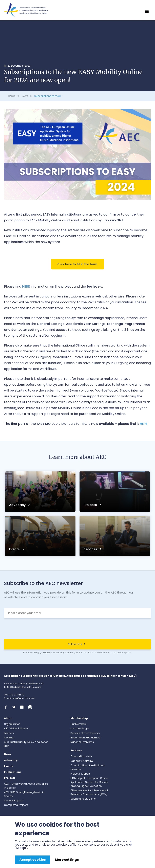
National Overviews (82, 742)
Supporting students (83, 799)
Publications (13, 772)
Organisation (12, 724)
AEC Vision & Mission (17, 728)
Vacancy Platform (82, 761)
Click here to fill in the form (78, 264)
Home (12, 96)
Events (15, 549)
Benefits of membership (85, 733)
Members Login (80, 728)
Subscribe (75, 644)
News (25, 96)
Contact (9, 738)
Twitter (15, 707)
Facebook (7, 707)
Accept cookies (32, 860)
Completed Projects (16, 805)
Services (91, 549)
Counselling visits (81, 756)
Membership (79, 718)
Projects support (80, 774)
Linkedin (23, 707)
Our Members (79, 724)
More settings (67, 860)
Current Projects (14, 800)
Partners (9, 733)
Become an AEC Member (86, 738)
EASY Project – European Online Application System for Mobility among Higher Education (89, 782)
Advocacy (18, 505)
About (8, 718)
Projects (91, 505)
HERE (144, 424)
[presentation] (77, 629)
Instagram (31, 707)
